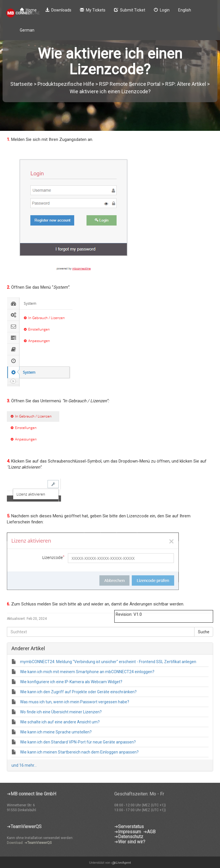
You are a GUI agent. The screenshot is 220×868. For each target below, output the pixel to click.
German (27, 30)
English (185, 10)
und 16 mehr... (24, 765)
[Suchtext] (101, 632)
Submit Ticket (130, 10)
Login (162, 10)
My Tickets (93, 10)
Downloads (58, 10)
